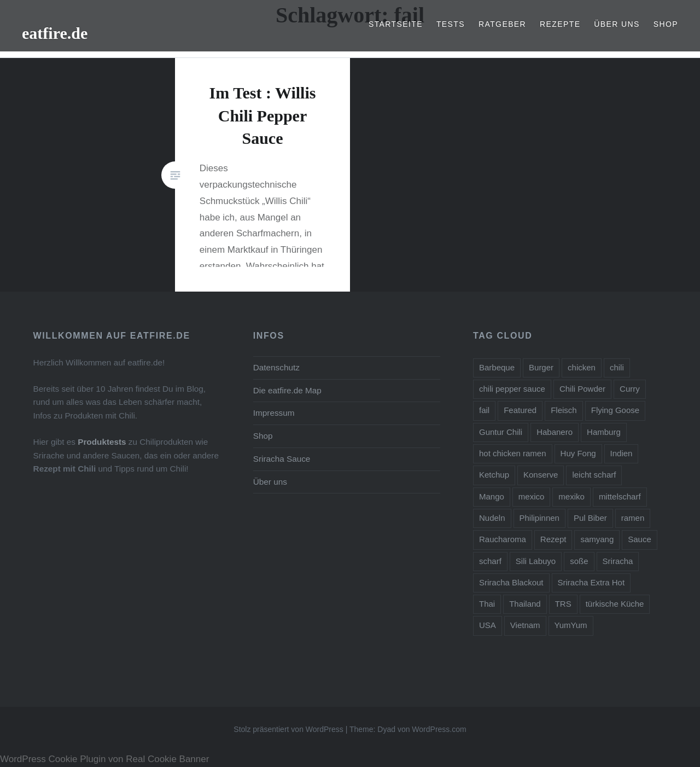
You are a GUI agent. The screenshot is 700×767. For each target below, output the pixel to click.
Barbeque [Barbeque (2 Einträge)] (497, 367)
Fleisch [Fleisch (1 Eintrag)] (564, 410)
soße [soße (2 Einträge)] (579, 561)
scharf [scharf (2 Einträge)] (490, 561)
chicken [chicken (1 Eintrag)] (582, 367)
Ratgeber (502, 24)
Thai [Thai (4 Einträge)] (487, 604)
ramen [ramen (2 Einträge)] (633, 518)
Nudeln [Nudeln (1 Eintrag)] (492, 518)
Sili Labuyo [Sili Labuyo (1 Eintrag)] (536, 561)
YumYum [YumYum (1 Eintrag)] (571, 625)
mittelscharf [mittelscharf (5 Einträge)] (620, 496)
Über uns (617, 24)
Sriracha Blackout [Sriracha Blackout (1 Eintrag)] (511, 582)
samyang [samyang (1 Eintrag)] (597, 539)
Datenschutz (276, 367)
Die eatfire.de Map (287, 390)
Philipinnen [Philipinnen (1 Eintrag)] (539, 518)
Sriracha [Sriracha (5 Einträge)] (618, 561)
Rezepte (560, 24)
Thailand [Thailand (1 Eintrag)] (525, 604)
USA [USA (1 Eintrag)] (488, 625)
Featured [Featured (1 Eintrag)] (520, 410)
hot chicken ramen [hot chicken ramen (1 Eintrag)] (513, 453)
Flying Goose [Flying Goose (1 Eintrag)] (615, 410)
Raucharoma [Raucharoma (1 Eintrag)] (503, 539)
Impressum (274, 413)
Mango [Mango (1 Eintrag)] (492, 496)
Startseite (396, 24)
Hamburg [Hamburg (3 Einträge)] (604, 432)
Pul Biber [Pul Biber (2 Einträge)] (590, 518)
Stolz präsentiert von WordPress (288, 729)
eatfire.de (55, 33)
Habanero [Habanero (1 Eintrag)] (555, 432)
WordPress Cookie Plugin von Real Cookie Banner (104, 759)
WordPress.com (439, 729)
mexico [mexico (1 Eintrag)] (532, 496)
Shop (666, 24)
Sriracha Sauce (282, 459)
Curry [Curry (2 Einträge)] (630, 389)
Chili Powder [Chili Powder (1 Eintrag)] (582, 389)
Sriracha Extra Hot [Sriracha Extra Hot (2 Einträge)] (591, 582)
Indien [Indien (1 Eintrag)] (622, 453)
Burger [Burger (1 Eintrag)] (541, 367)
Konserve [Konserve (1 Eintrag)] (541, 475)
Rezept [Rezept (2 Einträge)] (553, 539)
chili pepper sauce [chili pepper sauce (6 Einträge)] (512, 389)
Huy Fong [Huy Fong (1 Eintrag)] (578, 453)
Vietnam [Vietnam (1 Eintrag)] (525, 625)
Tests (451, 24)
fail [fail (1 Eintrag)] (484, 410)
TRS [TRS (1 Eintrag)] (563, 604)
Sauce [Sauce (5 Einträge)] (640, 539)
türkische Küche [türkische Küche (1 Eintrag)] (615, 604)
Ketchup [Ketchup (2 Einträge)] (494, 475)
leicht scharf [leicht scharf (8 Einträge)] (594, 475)
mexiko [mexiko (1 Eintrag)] (571, 496)
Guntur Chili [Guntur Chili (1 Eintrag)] (501, 432)
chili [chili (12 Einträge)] (617, 367)
